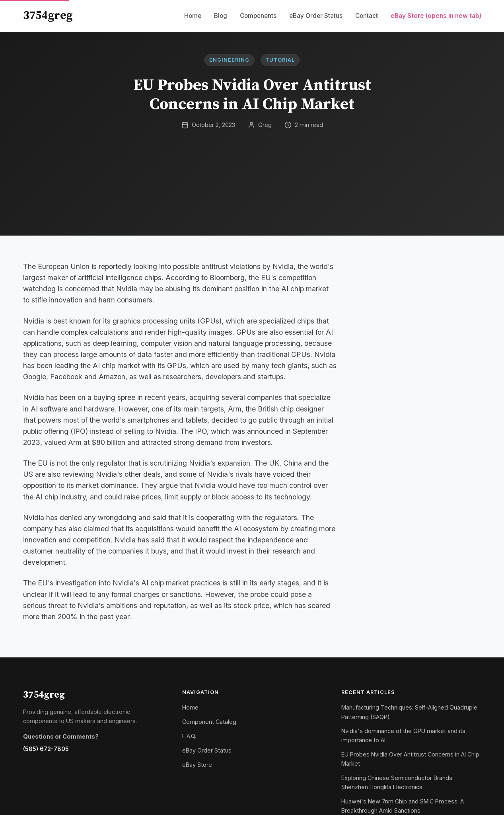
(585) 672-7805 (46, 749)
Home (193, 16)
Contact (367, 16)
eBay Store (436, 16)
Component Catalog (209, 722)
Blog (221, 16)
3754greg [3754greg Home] (48, 16)
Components (258, 16)
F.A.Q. (189, 736)
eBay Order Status (316, 16)
